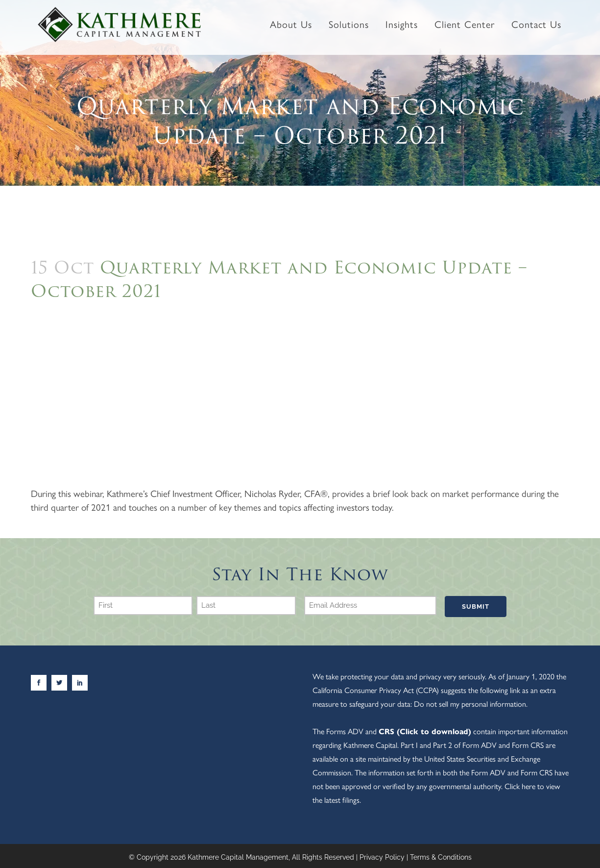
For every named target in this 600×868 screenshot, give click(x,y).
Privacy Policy (382, 855)
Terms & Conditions (441, 855)
